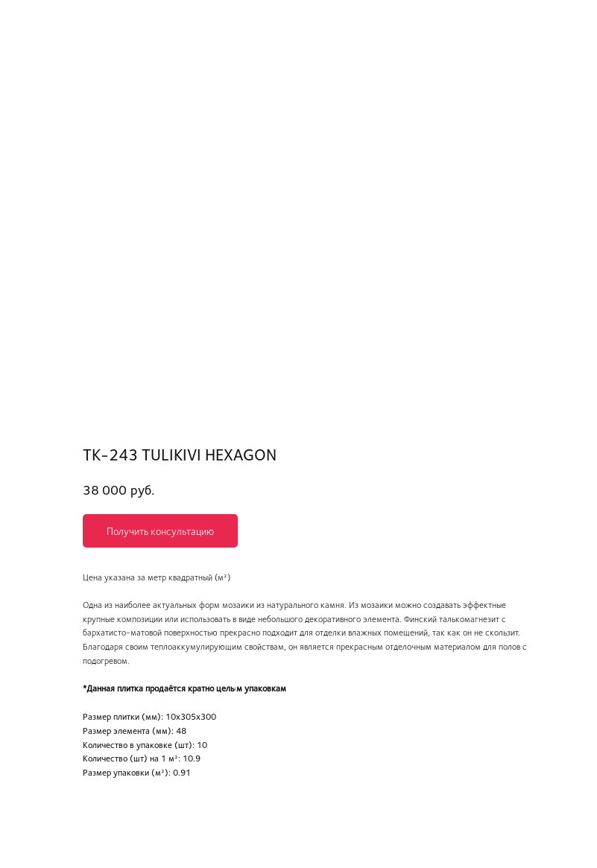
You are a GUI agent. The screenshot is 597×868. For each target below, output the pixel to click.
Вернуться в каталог (65, 22)
